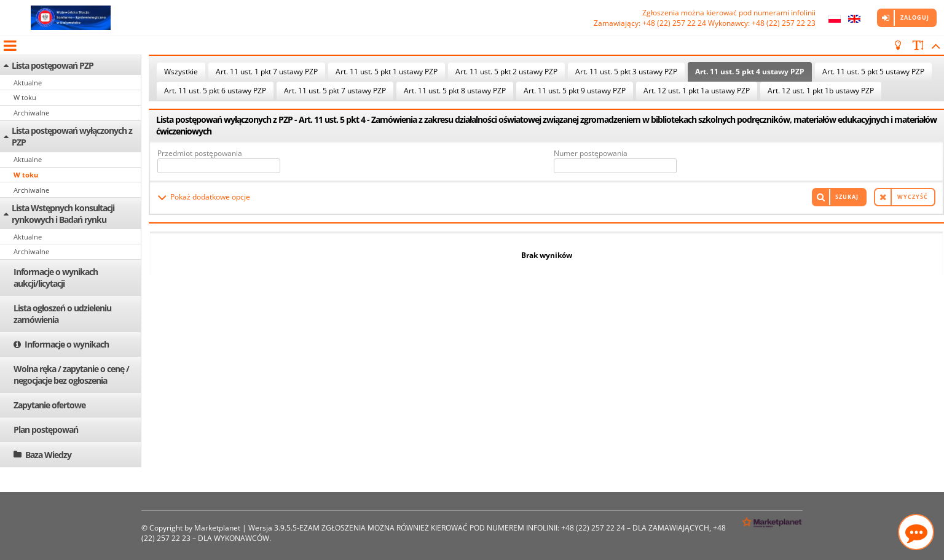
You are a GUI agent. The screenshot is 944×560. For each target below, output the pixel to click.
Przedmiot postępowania (200, 153)
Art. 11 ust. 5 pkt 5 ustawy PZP (873, 72)
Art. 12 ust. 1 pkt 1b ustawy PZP (821, 91)
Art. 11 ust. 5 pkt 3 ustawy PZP (626, 72)
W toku (25, 97)
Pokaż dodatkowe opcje (210, 197)
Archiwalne (31, 113)
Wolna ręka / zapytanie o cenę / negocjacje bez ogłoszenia (71, 375)
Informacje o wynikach (67, 344)
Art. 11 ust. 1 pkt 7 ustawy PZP (267, 72)
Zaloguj (915, 17)
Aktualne (28, 83)
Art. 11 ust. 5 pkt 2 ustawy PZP (506, 72)
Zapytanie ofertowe (49, 405)
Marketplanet (217, 528)
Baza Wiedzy (48, 455)
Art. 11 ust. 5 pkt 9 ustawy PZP (575, 91)
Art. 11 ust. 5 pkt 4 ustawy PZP (750, 72)
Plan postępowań (46, 430)
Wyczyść (913, 197)
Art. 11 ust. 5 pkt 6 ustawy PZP (215, 91)
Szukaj (847, 197)
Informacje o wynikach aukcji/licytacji (56, 278)
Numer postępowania (591, 153)
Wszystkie (181, 72)
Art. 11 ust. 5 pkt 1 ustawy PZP (387, 72)
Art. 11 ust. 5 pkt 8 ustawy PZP (455, 91)
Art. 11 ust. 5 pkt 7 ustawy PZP (335, 91)
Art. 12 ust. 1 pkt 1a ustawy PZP (697, 91)
